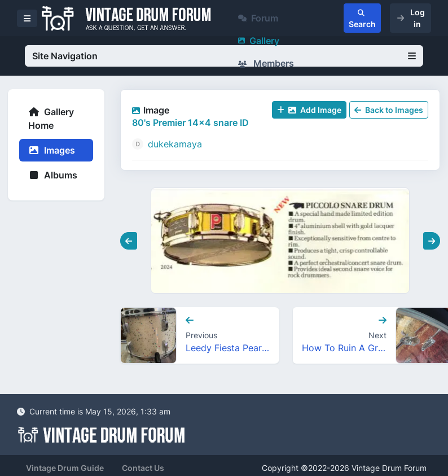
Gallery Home (51, 119)
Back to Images (389, 110)
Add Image (309, 110)
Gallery (259, 41)
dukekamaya (175, 144)
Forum (258, 18)
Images (52, 150)
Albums (53, 175)
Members (266, 63)
